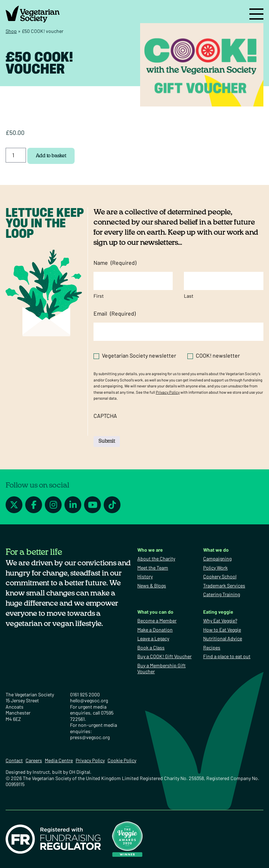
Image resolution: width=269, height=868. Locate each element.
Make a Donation (155, 630)
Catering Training (222, 594)
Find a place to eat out (227, 656)
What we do (216, 550)
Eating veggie (218, 612)
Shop (11, 31)
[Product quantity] (16, 155)
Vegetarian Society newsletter (139, 355)
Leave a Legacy (153, 638)
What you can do (155, 612)
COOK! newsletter (218, 355)
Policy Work (215, 568)
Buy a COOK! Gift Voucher (164, 656)
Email (115, 314)
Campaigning (217, 559)
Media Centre (59, 760)
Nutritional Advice (223, 638)
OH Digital (80, 772)
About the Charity (156, 559)
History (145, 576)
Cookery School (220, 576)
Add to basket (51, 156)
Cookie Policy (122, 760)
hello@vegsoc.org (89, 700)
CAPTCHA (105, 416)
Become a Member (157, 621)
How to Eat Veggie (222, 630)
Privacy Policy (168, 392)
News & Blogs (152, 585)
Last (189, 296)
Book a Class (151, 647)
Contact (14, 760)
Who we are (150, 550)
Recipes (212, 647)
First (99, 296)
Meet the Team (153, 568)
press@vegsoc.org (90, 737)
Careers (34, 760)
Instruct (41, 772)
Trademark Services (224, 585)
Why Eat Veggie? (220, 621)
